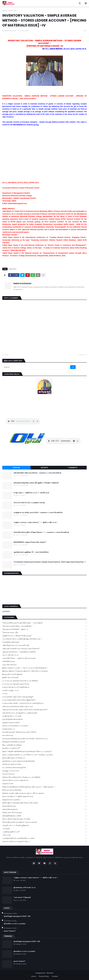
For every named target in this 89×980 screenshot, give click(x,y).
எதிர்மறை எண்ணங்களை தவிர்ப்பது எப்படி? (44, 707)
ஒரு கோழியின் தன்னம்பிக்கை (44, 719)
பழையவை (82, 355)
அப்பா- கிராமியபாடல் (44, 655)
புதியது (6, 355)
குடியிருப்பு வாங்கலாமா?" (44, 748)
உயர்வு (44, 694)
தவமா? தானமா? (10, 931)
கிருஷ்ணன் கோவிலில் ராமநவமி (44, 742)
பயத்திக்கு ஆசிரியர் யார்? (44, 832)
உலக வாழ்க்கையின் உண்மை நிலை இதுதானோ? (44, 700)
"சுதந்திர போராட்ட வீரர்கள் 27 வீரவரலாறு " (44, 636)
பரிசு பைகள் (44, 835)
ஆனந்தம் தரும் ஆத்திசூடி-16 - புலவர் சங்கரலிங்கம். (31, 552)
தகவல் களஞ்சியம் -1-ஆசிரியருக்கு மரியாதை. (44, 796)
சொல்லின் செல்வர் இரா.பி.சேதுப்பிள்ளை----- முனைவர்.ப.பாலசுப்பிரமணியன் (41, 532)
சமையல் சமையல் (44, 774)
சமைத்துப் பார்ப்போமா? (44, 771)
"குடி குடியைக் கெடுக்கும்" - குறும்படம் (44, 629)
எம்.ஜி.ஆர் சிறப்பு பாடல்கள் (44, 716)
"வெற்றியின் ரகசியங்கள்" (44, 642)
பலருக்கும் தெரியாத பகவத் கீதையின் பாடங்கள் (44, 838)
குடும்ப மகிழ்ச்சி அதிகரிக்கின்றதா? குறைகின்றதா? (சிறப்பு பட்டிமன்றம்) (44, 751)
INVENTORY (13, 11)
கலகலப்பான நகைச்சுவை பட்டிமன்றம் (44, 726)
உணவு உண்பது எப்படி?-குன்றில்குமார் (44, 687)
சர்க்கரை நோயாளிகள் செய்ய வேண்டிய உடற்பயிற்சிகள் (44, 777)
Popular (16, 468)
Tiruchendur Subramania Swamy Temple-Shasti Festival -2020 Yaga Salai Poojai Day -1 (49, 562)
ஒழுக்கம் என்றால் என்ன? (44, 723)
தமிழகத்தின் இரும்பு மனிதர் (44, 816)
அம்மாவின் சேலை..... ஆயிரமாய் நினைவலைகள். (44, 658)
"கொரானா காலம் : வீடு (44, 633)
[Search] (36, 367)
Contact (55, 976)
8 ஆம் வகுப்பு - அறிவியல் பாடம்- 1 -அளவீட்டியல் (31, 493)
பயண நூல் (44, 829)
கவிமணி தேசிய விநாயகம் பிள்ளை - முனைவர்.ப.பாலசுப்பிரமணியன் (37, 473)
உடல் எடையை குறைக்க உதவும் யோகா (44, 684)
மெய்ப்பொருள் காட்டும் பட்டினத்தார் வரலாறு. (29, 503)
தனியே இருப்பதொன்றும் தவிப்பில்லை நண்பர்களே (44, 803)
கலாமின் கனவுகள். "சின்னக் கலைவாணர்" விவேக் (44, 732)
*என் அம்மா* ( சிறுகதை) (22, 897)
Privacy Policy (44, 976)
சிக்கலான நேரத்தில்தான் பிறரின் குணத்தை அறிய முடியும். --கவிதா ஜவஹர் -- (44, 787)
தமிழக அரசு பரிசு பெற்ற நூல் (44, 813)
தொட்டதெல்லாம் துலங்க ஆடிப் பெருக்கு (44, 819)
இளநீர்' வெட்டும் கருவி (44, 678)
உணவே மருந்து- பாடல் (44, 690)
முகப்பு (5, 11)
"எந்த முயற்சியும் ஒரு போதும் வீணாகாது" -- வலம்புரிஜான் (44, 623)
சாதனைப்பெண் (44, 784)
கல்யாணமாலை (44, 735)
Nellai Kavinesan (22, 283)
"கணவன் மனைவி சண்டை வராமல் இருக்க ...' (44, 626)
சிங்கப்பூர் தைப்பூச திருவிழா (44, 790)
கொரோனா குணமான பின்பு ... (44, 764)
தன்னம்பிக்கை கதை (44, 806)
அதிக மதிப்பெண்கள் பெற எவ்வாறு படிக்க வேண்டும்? (44, 649)
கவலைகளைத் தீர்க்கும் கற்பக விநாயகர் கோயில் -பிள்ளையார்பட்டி (44, 739)
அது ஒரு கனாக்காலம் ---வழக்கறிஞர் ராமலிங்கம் (44, 652)
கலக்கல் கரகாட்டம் (44, 729)
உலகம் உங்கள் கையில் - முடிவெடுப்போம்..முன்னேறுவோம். (44, 703)
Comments (73, 468)
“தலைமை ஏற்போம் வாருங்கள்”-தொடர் (44, 841)
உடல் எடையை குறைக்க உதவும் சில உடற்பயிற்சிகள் (44, 681)
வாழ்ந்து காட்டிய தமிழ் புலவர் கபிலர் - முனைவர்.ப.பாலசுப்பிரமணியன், (38, 512)
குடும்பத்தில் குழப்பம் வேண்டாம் (44, 758)
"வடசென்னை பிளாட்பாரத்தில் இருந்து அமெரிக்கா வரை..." (44, 639)
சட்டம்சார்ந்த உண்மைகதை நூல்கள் (44, 768)
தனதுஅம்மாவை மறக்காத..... (44, 800)
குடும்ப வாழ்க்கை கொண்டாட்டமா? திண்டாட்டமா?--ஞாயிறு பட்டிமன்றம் (44, 755)
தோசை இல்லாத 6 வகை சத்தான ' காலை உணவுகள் (44, 822)
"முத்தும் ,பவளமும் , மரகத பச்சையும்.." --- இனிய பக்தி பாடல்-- (36, 522)
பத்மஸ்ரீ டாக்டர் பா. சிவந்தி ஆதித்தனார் (44, 825)
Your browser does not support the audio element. (23, 421)
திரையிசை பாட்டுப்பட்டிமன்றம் (15, 924)
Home (34, 976)
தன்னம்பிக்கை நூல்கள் (44, 809)
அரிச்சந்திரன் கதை (44, 661)
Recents (44, 468)
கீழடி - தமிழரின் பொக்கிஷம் (44, 745)
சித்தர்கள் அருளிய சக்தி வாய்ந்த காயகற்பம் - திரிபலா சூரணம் (44, 793)
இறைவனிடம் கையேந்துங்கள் (44, 674)
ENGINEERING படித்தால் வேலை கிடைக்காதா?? (30, 542)
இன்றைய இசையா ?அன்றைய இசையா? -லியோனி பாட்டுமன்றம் (44, 671)
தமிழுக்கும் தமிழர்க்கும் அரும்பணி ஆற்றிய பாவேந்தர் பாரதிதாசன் (36, 483)
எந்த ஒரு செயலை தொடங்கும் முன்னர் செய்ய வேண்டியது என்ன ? (44, 710)
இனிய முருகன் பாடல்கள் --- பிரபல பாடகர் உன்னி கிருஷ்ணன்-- (44, 668)
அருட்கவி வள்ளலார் (44, 665)
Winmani (50, 973)
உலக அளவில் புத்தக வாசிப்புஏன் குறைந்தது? (44, 697)
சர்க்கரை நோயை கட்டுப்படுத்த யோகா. (44, 780)
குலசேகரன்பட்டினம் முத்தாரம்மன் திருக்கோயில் (44, 761)
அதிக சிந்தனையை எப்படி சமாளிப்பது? (44, 645)
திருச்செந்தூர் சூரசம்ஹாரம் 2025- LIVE (17, 916)
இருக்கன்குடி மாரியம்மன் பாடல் (25, 887)
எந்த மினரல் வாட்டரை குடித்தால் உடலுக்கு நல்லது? (44, 713)
